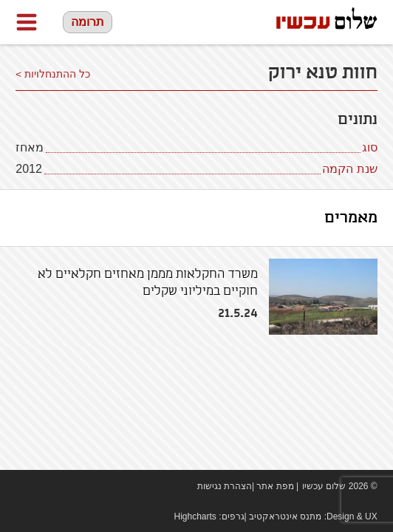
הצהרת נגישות (225, 486)
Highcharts (195, 516)
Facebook (23, 486)
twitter (67, 486)
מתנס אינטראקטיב (285, 516)
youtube (45, 486)
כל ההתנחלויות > (53, 74)
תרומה (88, 22)
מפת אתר (275, 486)
